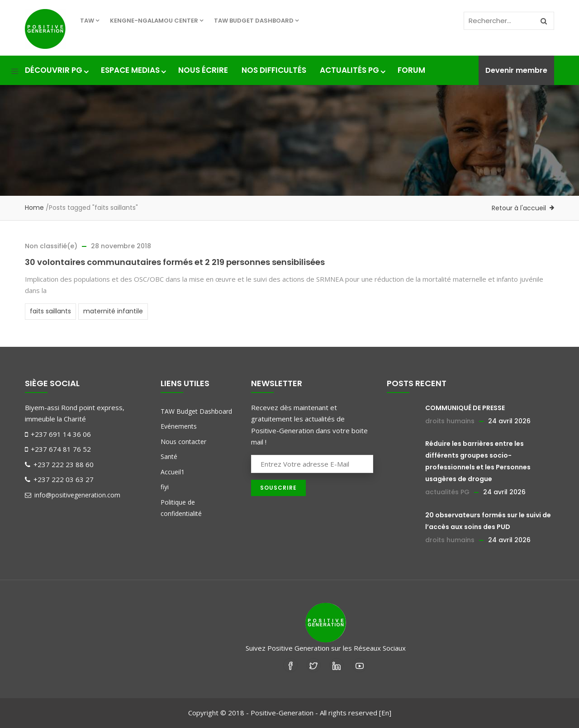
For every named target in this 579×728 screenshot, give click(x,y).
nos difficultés (274, 70)
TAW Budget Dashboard (256, 21)
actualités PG (447, 492)
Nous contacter (183, 442)
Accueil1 (173, 472)
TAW (90, 21)
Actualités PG (352, 70)
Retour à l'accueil (519, 208)
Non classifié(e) (51, 246)
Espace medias (133, 70)
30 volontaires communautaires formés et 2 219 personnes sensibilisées (175, 262)
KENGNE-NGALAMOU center (157, 21)
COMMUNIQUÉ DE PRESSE (465, 408)
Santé (169, 456)
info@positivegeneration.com (73, 495)
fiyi (165, 487)
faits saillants (50, 311)
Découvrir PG (56, 70)
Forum (411, 70)
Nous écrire (203, 70)
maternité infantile (113, 311)
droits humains (450, 421)
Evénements (179, 426)
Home (34, 208)
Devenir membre (516, 70)
